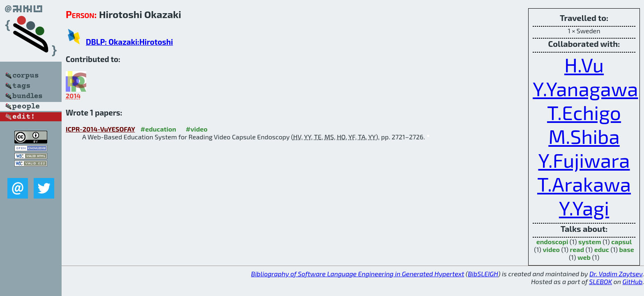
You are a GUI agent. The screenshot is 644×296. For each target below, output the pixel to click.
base (627, 249)
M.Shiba (584, 136)
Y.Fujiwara (584, 160)
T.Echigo (584, 112)
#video (197, 129)
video (551, 249)
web (584, 257)
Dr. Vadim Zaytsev (616, 274)
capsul (621, 242)
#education (158, 129)
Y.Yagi (584, 208)
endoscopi (552, 242)
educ (602, 249)
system (590, 242)
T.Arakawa (584, 184)
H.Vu (584, 65)
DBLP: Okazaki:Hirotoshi (129, 42)
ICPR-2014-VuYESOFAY (100, 129)
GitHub (633, 281)
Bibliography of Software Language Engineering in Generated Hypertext (358, 274)
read (577, 249)
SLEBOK (600, 281)
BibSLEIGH (483, 274)
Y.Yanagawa (585, 88)
